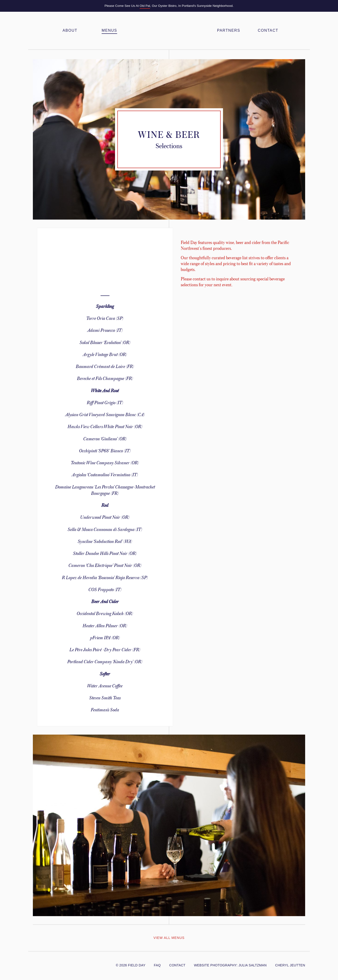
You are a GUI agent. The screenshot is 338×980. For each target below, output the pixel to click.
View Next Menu (301, 938)
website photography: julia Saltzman (230, 965)
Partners (229, 30)
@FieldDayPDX (36, 965)
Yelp (61, 965)
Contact (268, 30)
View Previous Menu (37, 938)
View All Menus (169, 938)
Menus (109, 30)
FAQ (157, 965)
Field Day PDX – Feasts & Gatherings (169, 31)
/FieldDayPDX (46, 965)
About (70, 30)
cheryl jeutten (290, 965)
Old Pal (145, 6)
